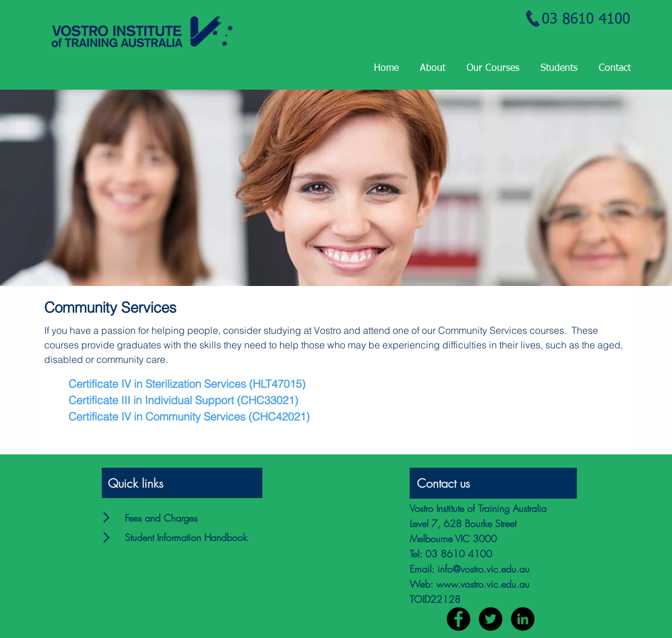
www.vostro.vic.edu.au (483, 584)
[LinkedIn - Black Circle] (523, 619)
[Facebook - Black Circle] (458, 619)
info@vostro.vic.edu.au (484, 569)
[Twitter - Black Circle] (491, 619)
